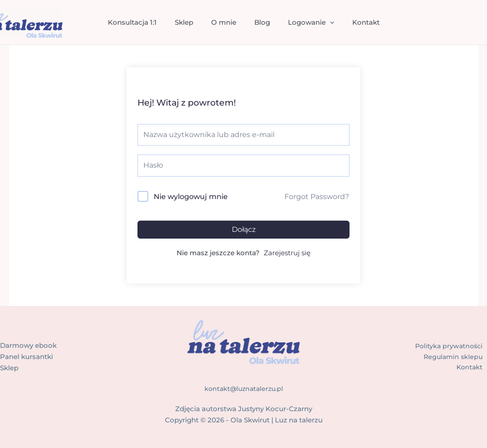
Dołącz (244, 229)
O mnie (226, 22)
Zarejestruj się (287, 253)
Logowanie (304, 22)
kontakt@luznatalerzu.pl (244, 388)
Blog (260, 22)
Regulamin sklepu (456, 357)
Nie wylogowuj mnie (191, 197)
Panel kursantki (27, 357)
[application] (323, 22)
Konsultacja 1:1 (144, 22)
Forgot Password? (317, 197)
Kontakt (355, 22)
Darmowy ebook (28, 345)
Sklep (191, 22)
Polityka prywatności (452, 345)
